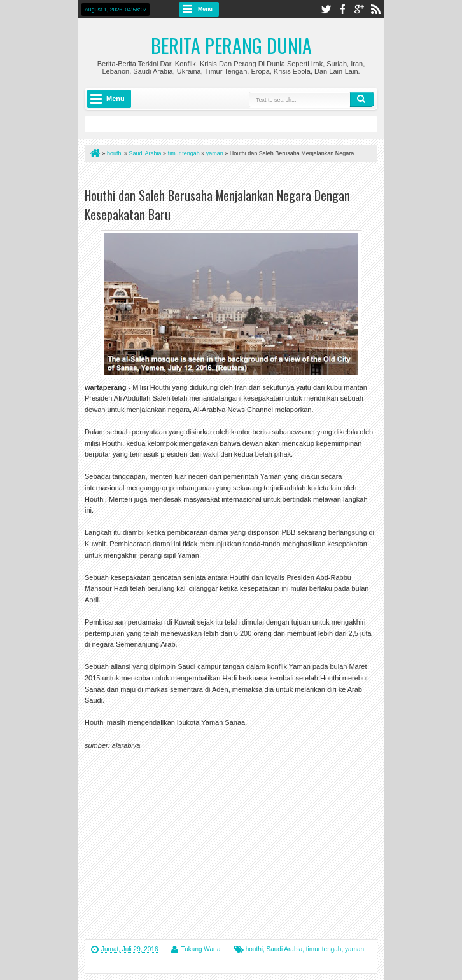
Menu (205, 9)
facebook (342, 9)
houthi (254, 949)
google (359, 9)
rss (375, 9)
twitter (326, 9)
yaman (354, 949)
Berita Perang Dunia (231, 45)
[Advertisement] (234, 177)
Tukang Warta (201, 949)
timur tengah (324, 949)
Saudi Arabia (285, 949)
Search (362, 99)
